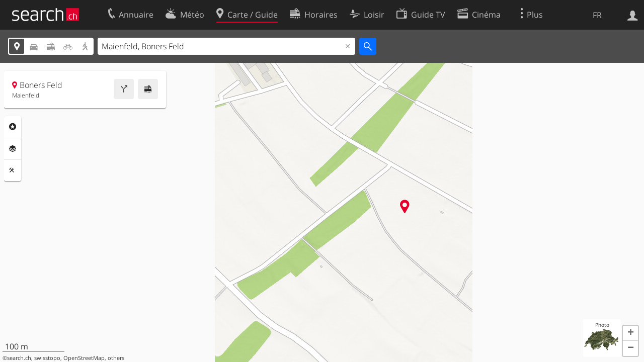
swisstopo (47, 358)
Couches (13, 149)
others (116, 358)
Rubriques (13, 127)
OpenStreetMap (84, 358)
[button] (630, 333)
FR (597, 15)
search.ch (19, 358)
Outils (13, 170)
